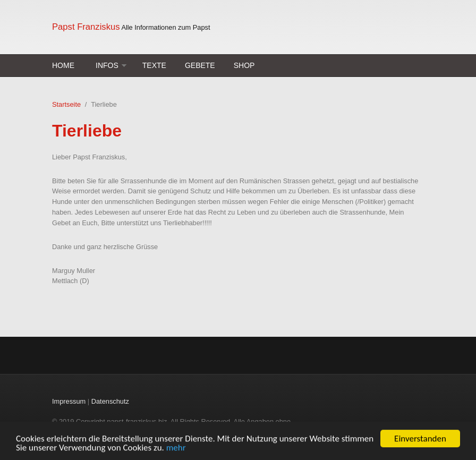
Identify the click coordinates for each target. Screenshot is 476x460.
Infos (107, 65)
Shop (244, 65)
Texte (154, 65)
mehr (176, 448)
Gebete (200, 65)
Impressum (69, 401)
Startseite (66, 104)
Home (63, 65)
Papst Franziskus (86, 27)
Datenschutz (110, 401)
